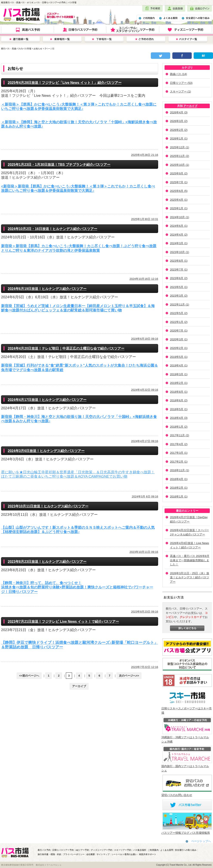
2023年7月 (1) (179, 270)
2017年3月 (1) (179, 453)
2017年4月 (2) (179, 444)
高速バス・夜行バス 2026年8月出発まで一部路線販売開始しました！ (190, 560)
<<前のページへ (29, 676)
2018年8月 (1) (179, 392)
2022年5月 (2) (179, 313)
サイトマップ (103, 854)
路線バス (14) (178, 74)
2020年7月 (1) (179, 331)
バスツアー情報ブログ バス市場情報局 (186, 833)
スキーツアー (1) (181, 91)
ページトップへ (201, 841)
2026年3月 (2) (179, 121)
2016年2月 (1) (179, 488)
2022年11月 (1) (180, 304)
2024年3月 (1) (179, 243)
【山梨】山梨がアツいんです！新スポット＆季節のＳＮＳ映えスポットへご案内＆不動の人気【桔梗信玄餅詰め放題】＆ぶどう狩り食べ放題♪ (78, 530)
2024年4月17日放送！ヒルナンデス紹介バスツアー (47, 400)
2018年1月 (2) (179, 427)
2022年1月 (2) (179, 322)
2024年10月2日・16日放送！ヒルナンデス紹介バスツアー (52, 229)
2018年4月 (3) (179, 418)
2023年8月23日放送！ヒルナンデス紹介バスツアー (47, 562)
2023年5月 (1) (179, 287)
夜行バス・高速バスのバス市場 (16, 49)
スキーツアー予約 (123, 850)
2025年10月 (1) (180, 165)
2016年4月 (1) (179, 479)
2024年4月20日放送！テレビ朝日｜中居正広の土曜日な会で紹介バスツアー (66, 348)
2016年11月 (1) (180, 470)
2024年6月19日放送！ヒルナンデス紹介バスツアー (47, 289)
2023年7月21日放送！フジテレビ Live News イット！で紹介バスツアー (63, 622)
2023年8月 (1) (179, 261)
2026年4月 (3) (179, 112)
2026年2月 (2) (179, 130)
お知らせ (38, 49)
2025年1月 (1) (179, 208)
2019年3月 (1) (179, 374)
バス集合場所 (140, 850)
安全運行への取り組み (186, 850)
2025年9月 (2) (179, 173)
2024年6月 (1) (179, 226)
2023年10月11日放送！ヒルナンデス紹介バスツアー (48, 506)
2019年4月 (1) (179, 365)
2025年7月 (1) (179, 182)
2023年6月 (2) (179, 278)
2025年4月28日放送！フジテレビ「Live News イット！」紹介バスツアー (65, 83)
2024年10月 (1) (180, 217)
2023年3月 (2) (179, 296)
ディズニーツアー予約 (102, 850)
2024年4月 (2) (179, 235)
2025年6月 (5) (179, 191)
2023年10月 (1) (180, 252)
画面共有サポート (148, 854)
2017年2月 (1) (179, 462)
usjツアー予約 (82, 850)
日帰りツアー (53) (181, 83)
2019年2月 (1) (179, 383)
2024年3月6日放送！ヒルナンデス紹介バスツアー (46, 451)
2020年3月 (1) (179, 339)
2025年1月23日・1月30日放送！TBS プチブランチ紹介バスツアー (59, 165)
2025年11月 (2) (180, 156)
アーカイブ (190, 106)
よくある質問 (167, 850)
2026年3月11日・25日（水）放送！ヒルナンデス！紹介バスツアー (190, 577)
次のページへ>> (129, 676)
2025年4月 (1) (179, 200)
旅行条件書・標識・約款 (49, 854)
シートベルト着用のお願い (124, 854)
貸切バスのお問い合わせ (177, 795)
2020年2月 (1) (179, 348)
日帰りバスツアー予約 (63, 850)
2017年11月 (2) (180, 435)
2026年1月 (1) (179, 138)
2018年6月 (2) (179, 400)
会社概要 (91, 854)
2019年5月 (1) (179, 357)
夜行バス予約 (44, 850)
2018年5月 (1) (179, 409)
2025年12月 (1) (180, 147)
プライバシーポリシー (74, 854)
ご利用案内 (153, 850)
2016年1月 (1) (179, 497)
